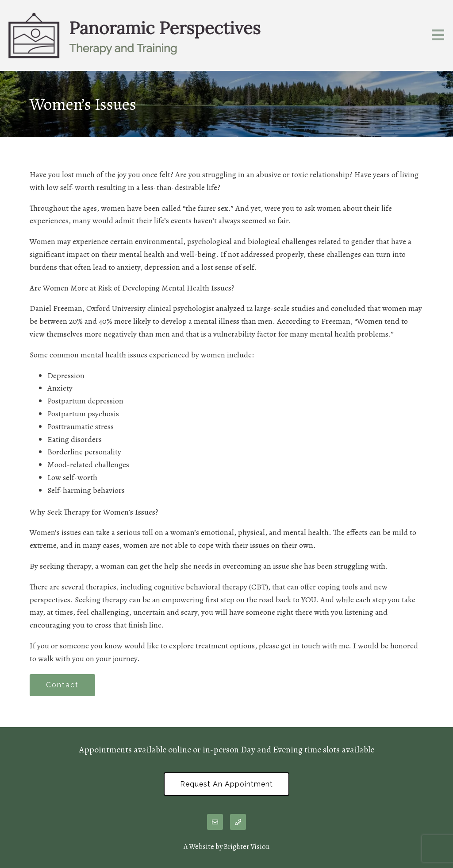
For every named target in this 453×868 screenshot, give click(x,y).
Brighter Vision (247, 847)
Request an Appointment (226, 784)
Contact (62, 685)
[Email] (215, 822)
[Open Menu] (438, 36)
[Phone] (238, 822)
